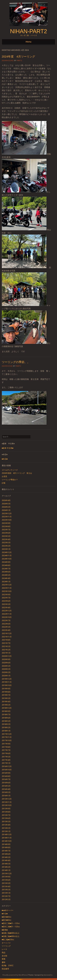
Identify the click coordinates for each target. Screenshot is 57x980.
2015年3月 (6, 828)
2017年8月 (6, 747)
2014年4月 (6, 860)
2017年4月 (6, 760)
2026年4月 (6, 500)
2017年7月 (6, 750)
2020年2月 (6, 672)
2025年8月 (6, 526)
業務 (4, 959)
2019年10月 (7, 685)
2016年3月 (6, 792)
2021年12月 (7, 633)
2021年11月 (7, 637)
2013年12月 (7, 874)
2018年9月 (6, 711)
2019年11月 (7, 682)
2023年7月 (6, 598)
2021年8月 (6, 640)
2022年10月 (7, 617)
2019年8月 (6, 692)
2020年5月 (6, 666)
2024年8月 (6, 565)
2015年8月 (6, 812)
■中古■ (5, 914)
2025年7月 (6, 530)
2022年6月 (6, 624)
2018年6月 (6, 718)
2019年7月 (6, 695)
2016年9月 (6, 773)
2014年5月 (6, 857)
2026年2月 (6, 507)
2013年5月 (6, 883)
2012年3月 (6, 899)
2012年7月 (6, 896)
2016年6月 (6, 783)
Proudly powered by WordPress (15, 975)
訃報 (4, 483)
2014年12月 (7, 834)
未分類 (4, 956)
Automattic (48, 975)
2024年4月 (6, 578)
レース (4, 949)
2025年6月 (6, 533)
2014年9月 (6, 844)
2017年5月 (6, 757)
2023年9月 (6, 595)
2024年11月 (7, 555)
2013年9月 (6, 877)
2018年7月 (6, 715)
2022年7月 (6, 620)
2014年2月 (6, 867)
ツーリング (6, 946)
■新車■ (5, 930)
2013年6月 (6, 880)
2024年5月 (6, 575)
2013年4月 (6, 886)
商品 (4, 953)
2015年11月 (7, 802)
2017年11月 (7, 737)
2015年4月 (6, 825)
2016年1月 (6, 796)
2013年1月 (6, 893)
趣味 (4, 962)
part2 (20, 61)
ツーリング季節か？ (10, 480)
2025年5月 (6, 536)
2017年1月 (6, 763)
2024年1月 (6, 582)
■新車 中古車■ (8, 448)
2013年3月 (6, 890)
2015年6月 (6, 818)
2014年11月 (7, 838)
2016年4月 (6, 789)
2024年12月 (7, 552)
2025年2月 (6, 546)
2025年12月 (7, 513)
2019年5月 (6, 698)
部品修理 (5, 969)
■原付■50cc (7, 917)
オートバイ (6, 943)
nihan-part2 (29, 31)
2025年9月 (6, 523)
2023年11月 (7, 588)
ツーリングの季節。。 (16, 362)
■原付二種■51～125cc (11, 923)
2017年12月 (7, 734)
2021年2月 (6, 650)
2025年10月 (7, 520)
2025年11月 (7, 517)
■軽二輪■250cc (8, 940)
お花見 (4, 476)
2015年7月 (6, 815)
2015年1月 (6, 831)
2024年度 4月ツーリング (20, 57)
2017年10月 (7, 740)
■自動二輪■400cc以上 (11, 933)
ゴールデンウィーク (10, 470)
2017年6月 (6, 753)
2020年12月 (7, 656)
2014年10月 (7, 841)
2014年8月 (6, 847)
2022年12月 (7, 611)
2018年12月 (7, 708)
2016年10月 (7, 770)
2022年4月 (6, 630)
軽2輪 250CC (8, 965)
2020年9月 (6, 659)
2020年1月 (6, 676)
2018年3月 (6, 724)
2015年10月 (7, 805)
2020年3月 (6, 669)
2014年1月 (6, 870)
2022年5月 (6, 627)
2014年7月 (6, 851)
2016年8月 (6, 776)
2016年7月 (6, 779)
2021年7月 (6, 643)
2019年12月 (7, 679)
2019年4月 (6, 702)
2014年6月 (6, 854)
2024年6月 (6, 572)
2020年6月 (6, 663)
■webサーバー (8, 910)
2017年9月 (6, 744)
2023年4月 (6, 608)
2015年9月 (6, 809)
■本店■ (5, 459)
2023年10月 (7, 591)
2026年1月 (6, 510)
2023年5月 (6, 604)
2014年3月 (6, 864)
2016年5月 (6, 786)
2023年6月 (6, 601)
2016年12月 (7, 766)
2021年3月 (6, 646)
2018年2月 (6, 727)
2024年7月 (6, 569)
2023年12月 (7, 585)
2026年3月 (6, 504)
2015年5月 (6, 822)
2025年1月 (6, 549)
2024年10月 (7, 559)
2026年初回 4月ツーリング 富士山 (17, 473)
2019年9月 (6, 689)
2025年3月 (6, 543)
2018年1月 (6, 731)
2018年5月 (6, 721)
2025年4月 (6, 539)
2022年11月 (7, 614)
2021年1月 (6, 653)
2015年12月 (7, 799)
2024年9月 (6, 562)
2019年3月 (6, 705)
